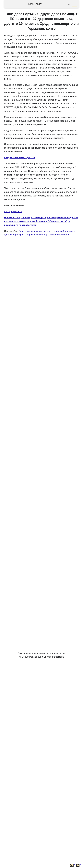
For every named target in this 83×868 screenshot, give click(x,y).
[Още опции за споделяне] (78, 865)
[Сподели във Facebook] (73, 865)
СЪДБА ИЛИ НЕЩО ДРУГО (19, 157)
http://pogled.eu (12, 211)
